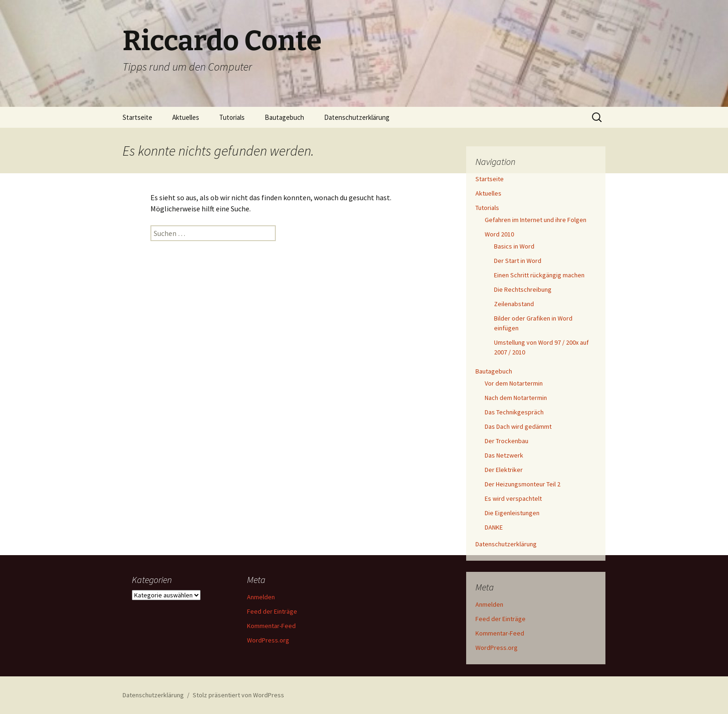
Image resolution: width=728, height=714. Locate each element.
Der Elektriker (504, 470)
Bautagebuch (284, 117)
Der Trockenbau (507, 441)
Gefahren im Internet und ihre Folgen (536, 220)
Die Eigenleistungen (512, 513)
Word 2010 (499, 234)
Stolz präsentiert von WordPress (238, 695)
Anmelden (489, 604)
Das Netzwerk (504, 455)
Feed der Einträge (500, 619)
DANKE (494, 527)
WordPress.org (497, 648)
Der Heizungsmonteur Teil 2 (523, 484)
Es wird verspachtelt (513, 498)
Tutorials (232, 117)
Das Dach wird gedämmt (518, 426)
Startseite (137, 117)
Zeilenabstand (514, 304)
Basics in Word (514, 246)
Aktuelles (186, 117)
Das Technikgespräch (514, 412)
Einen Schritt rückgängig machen (539, 275)
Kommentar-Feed (500, 633)
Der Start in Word (518, 261)
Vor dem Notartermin (514, 383)
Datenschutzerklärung (357, 117)
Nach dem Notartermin (516, 398)
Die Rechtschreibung (523, 289)
